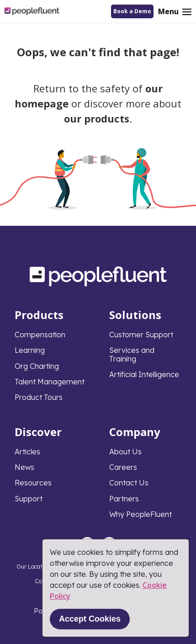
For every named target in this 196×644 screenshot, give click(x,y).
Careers (123, 467)
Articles (27, 452)
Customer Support (141, 335)
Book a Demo (132, 11)
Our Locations (35, 567)
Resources (33, 483)
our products (97, 118)
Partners (124, 499)
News (24, 467)
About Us (125, 452)
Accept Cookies (90, 619)
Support (29, 499)
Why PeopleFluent (140, 514)
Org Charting (37, 366)
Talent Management (50, 382)
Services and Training (132, 354)
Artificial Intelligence (144, 374)
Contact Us (129, 483)
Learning (30, 350)
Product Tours (39, 397)
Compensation (40, 335)
